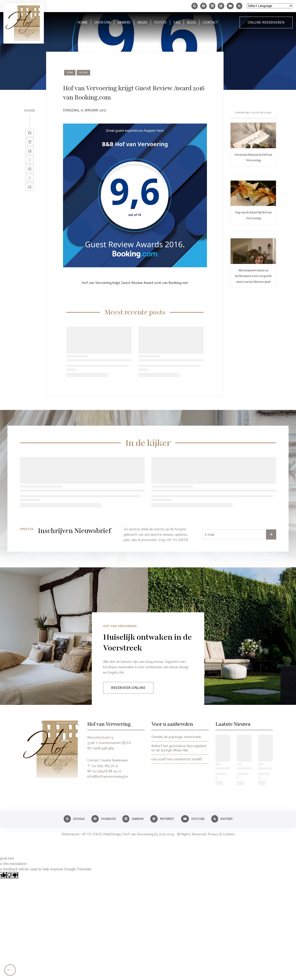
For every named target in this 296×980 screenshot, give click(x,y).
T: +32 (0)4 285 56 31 (103, 766)
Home (70, 73)
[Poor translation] (12, 875)
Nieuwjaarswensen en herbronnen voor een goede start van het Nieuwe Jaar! (253, 276)
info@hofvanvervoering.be (108, 776)
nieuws (83, 73)
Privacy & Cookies (221, 834)
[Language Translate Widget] (270, 6)
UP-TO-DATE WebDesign (101, 834)
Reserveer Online (128, 688)
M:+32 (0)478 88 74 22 (104, 771)
